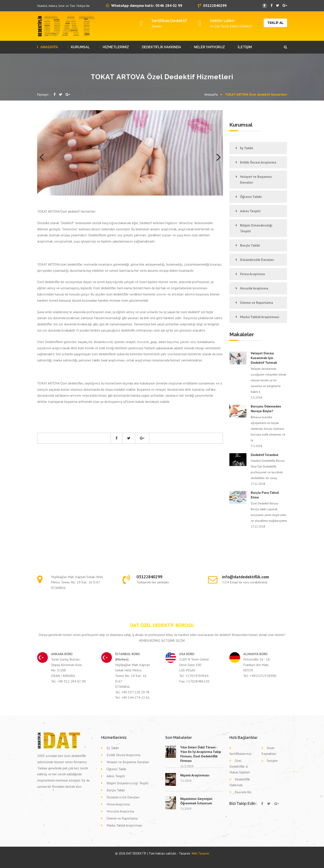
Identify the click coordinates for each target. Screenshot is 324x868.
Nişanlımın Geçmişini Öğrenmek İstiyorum (196, 801)
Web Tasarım (200, 853)
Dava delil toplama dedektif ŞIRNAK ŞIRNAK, (261, 859)
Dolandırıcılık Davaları (257, 260)
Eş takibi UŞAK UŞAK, (51, 859)
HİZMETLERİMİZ (116, 47)
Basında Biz (243, 792)
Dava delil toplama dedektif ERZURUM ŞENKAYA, (217, 859)
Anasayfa (211, 94)
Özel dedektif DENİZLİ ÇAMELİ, (48, 857)
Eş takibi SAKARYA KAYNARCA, (208, 857)
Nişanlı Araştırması (195, 775)
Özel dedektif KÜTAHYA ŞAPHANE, (143, 857)
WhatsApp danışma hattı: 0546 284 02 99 (144, 5)
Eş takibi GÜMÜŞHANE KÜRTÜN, (64, 859)
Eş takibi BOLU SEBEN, (276, 857)
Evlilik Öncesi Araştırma (258, 162)
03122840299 (212, 5)
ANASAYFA (49, 47)
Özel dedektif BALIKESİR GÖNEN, (159, 857)
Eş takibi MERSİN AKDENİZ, (78, 859)
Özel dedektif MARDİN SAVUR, (174, 857)
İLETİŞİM (245, 47)
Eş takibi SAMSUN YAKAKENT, (222, 857)
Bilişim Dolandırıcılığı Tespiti (256, 228)
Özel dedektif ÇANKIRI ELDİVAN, (78, 857)
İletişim (272, 761)
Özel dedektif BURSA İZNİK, (108, 857)
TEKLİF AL (275, 23)
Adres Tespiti (250, 211)
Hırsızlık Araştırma (254, 288)
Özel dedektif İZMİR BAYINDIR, (63, 857)
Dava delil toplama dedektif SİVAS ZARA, (135, 859)
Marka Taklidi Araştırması (260, 317)
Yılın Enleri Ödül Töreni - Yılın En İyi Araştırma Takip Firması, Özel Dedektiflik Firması (201, 754)
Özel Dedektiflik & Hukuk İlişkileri (240, 766)
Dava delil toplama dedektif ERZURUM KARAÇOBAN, (194, 859)
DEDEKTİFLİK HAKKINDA (161, 47)
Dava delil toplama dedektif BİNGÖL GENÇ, (173, 859)
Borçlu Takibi (250, 245)
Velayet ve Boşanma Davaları (256, 179)
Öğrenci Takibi (251, 197)
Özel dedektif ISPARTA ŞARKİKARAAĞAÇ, (125, 857)
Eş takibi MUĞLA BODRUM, (265, 857)
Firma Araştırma (252, 274)
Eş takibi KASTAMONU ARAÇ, (252, 857)
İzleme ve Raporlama (257, 302)
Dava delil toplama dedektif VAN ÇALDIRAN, (154, 859)
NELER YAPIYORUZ (209, 47)
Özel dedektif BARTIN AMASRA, (93, 857)
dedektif (39, 857)
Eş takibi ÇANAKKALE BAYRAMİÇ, (237, 857)
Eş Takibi (247, 148)
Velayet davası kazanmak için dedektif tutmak (264, 358)
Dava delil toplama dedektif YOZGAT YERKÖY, (94, 859)
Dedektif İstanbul (265, 455)
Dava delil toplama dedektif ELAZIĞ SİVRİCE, (115, 859)
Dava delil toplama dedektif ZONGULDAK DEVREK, (240, 859)
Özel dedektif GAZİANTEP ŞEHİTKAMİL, (191, 857)
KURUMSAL (80, 47)
